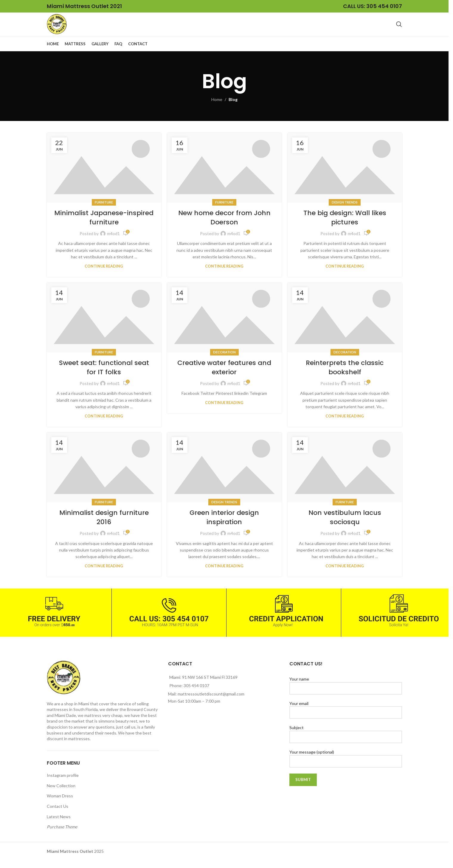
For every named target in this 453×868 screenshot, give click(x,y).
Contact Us (58, 814)
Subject (346, 740)
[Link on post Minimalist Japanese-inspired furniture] (104, 175)
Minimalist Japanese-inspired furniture (104, 225)
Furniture (104, 210)
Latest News (59, 824)
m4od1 (113, 241)
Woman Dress (60, 803)
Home (217, 107)
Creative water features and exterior (224, 375)
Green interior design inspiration (224, 525)
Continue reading (104, 274)
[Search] (399, 28)
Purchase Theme (62, 834)
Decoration (224, 360)
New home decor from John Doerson (224, 225)
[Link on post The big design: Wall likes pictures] (345, 175)
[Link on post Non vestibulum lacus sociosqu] (345, 475)
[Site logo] (61, 28)
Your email (346, 715)
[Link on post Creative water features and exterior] (224, 325)
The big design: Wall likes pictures (345, 225)
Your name (346, 691)
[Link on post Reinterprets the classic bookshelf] (345, 325)
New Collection (61, 793)
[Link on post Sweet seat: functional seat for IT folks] (104, 325)
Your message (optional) (346, 764)
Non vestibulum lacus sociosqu (345, 525)
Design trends (345, 210)
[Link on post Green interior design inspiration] (224, 475)
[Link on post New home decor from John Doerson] (224, 175)
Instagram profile (63, 783)
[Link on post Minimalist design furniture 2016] (104, 475)
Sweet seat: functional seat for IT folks (104, 375)
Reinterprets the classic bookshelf (345, 375)
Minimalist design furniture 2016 (104, 525)
